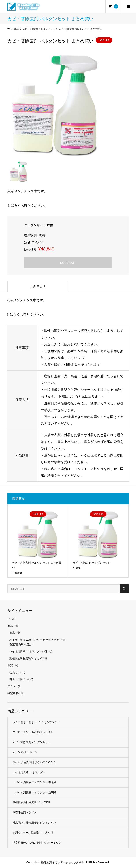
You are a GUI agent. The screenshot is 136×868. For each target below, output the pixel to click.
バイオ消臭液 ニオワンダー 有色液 (36, 782)
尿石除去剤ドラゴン (24, 812)
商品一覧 (13, 626)
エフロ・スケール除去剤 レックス (33, 732)
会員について (17, 672)
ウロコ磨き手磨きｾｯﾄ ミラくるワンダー (36, 722)
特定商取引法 (15, 693)
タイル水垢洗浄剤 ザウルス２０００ (34, 762)
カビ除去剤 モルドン (25, 752)
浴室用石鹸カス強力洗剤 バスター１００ (37, 843)
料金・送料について (21, 679)
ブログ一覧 (14, 686)
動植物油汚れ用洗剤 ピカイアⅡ (28, 659)
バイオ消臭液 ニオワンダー (29, 772)
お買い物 (13, 665)
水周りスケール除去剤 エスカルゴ (33, 833)
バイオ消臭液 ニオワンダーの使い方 (31, 651)
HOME (11, 619)
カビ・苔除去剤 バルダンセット (31, 742)
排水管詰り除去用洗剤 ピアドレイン (34, 823)
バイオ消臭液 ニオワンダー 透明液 (36, 792)
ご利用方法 (38, 287)
